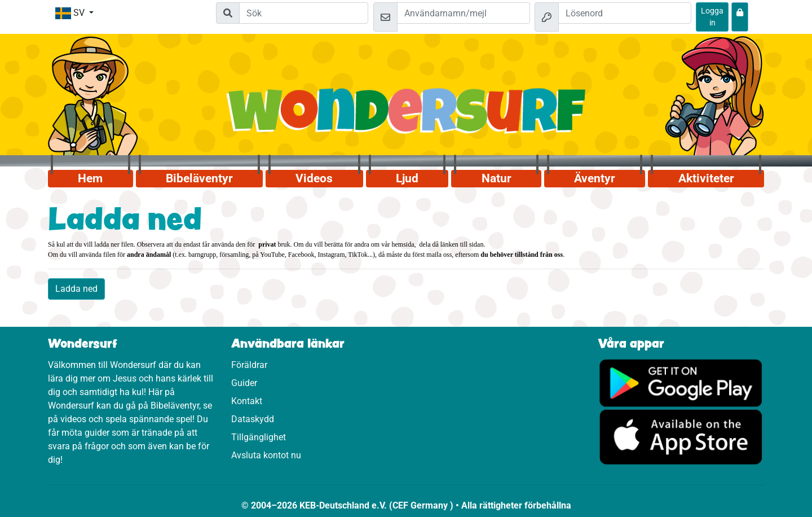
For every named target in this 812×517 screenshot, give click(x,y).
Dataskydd (253, 419)
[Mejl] (464, 13)
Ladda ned (76, 289)
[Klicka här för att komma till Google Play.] (681, 382)
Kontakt (247, 401)
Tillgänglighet (259, 437)
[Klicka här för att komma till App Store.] (681, 437)
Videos (314, 178)
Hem (90, 178)
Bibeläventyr (199, 178)
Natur (497, 178)
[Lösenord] (625, 13)
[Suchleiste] (304, 13)
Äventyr (595, 178)
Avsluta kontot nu (266, 455)
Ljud (407, 178)
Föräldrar (249, 365)
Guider (244, 383)
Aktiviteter (706, 178)
